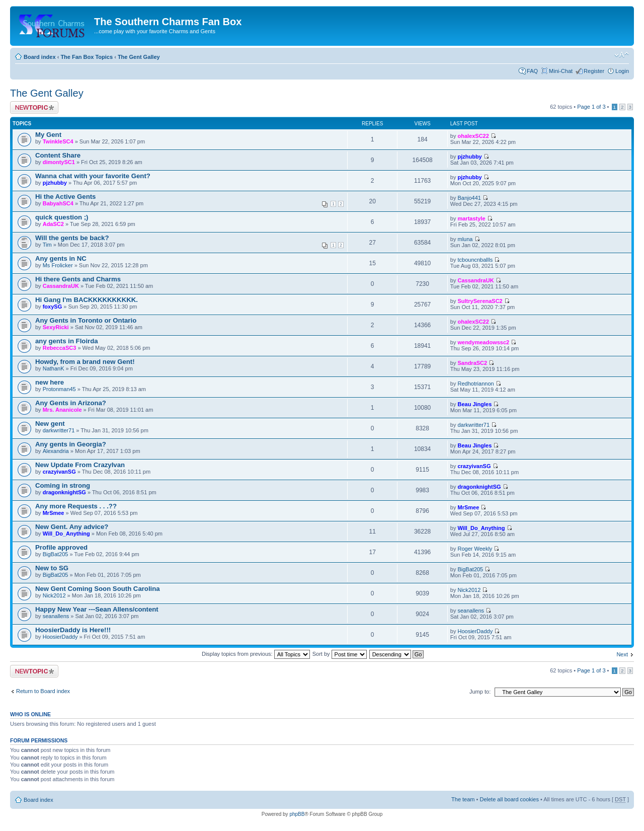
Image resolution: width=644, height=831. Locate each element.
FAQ (532, 71)
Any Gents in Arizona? (71, 403)
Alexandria (56, 451)
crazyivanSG (59, 472)
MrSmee (54, 513)
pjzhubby (469, 157)
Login (622, 71)
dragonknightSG (64, 492)
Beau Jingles (474, 404)
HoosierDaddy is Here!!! (73, 630)
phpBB (297, 814)
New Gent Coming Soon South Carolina (98, 589)
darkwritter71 (59, 430)
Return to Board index (43, 691)
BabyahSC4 (58, 203)
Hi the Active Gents (65, 197)
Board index (40, 57)
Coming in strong (63, 485)
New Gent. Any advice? (72, 527)
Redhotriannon (475, 384)
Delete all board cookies (509, 799)
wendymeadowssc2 (483, 342)
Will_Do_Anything (66, 534)
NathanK (54, 368)
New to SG (52, 568)
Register (594, 71)
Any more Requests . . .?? (76, 506)
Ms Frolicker (58, 265)
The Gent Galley (139, 57)
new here (50, 382)
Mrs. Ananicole (62, 410)
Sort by (340, 654)
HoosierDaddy (60, 637)
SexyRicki (56, 327)
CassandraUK (61, 286)
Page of (591, 107)
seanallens (56, 616)
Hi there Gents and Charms (78, 279)
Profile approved (61, 547)
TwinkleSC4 (58, 141)
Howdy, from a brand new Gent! (85, 362)
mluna (465, 239)
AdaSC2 (53, 224)
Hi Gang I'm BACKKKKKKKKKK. (87, 300)
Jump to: (480, 692)
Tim (47, 245)
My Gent (48, 135)
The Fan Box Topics (87, 57)
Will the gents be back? (72, 238)
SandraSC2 (472, 363)
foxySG (53, 307)
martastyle (471, 218)
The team (463, 799)
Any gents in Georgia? (71, 444)
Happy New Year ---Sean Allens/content (97, 609)
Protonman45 (59, 389)
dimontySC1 (59, 162)
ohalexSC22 (473, 136)
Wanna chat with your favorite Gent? (93, 176)
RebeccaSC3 (60, 348)
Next (622, 654)
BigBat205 (56, 554)
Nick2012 (54, 595)
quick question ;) (62, 217)
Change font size (622, 55)
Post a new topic (34, 107)
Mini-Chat (561, 71)
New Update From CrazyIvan (80, 465)
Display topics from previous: (256, 654)
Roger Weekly (475, 549)
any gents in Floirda (67, 341)
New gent (50, 424)
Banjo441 (469, 198)
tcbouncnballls (475, 260)
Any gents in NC (61, 258)
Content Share (58, 155)
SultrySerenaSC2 (480, 301)
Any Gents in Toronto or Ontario (86, 320)
